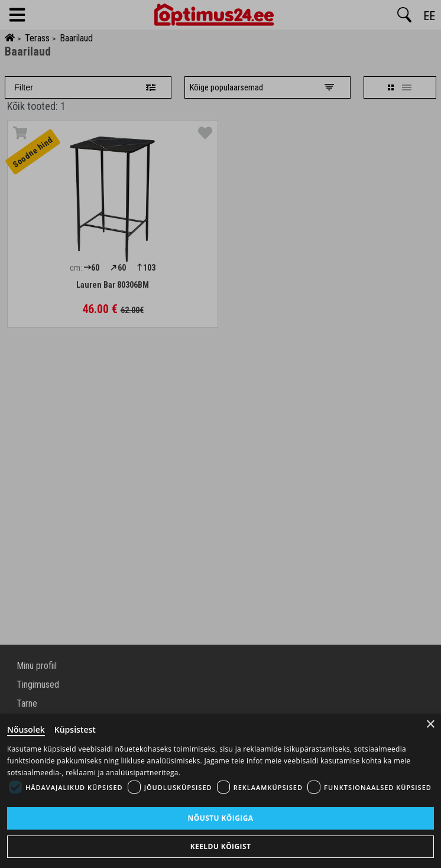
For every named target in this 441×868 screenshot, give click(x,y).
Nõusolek (26, 729)
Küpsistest (75, 729)
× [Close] (431, 724)
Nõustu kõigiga (221, 818)
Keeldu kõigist (221, 846)
